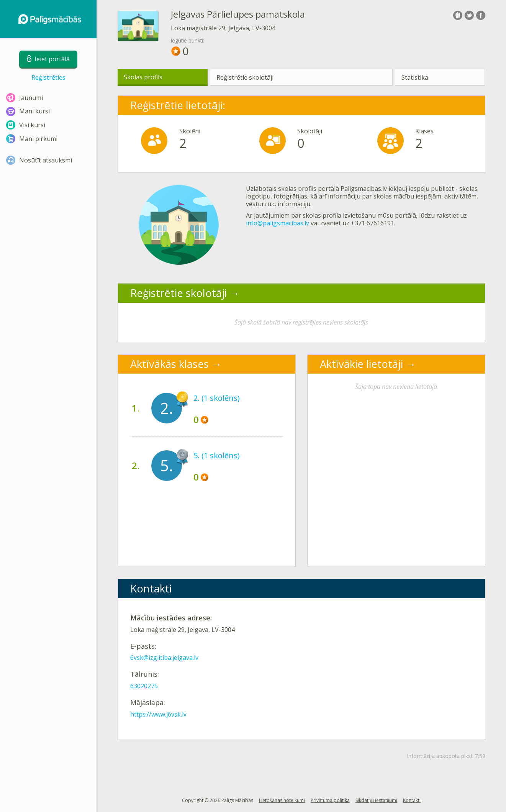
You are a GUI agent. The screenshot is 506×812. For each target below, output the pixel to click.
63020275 (144, 686)
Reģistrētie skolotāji (245, 77)
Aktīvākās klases (169, 364)
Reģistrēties (48, 77)
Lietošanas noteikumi (282, 800)
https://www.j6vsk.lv (158, 714)
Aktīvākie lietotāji (361, 364)
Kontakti (412, 800)
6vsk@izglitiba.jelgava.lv (164, 658)
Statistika (415, 77)
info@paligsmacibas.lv (278, 223)
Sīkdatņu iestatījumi (376, 800)
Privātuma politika (330, 800)
